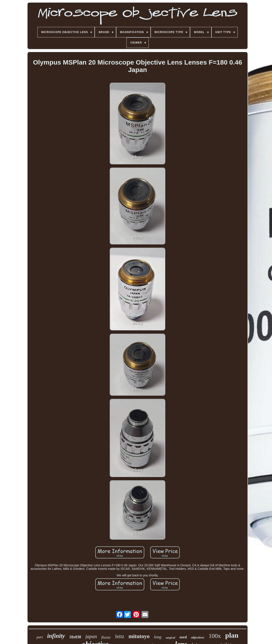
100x (215, 636)
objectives (198, 637)
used (183, 637)
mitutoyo (139, 636)
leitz (120, 636)
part (40, 637)
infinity (56, 636)
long (158, 637)
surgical (170, 638)
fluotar (106, 637)
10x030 (75, 637)
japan (91, 636)
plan (232, 635)
